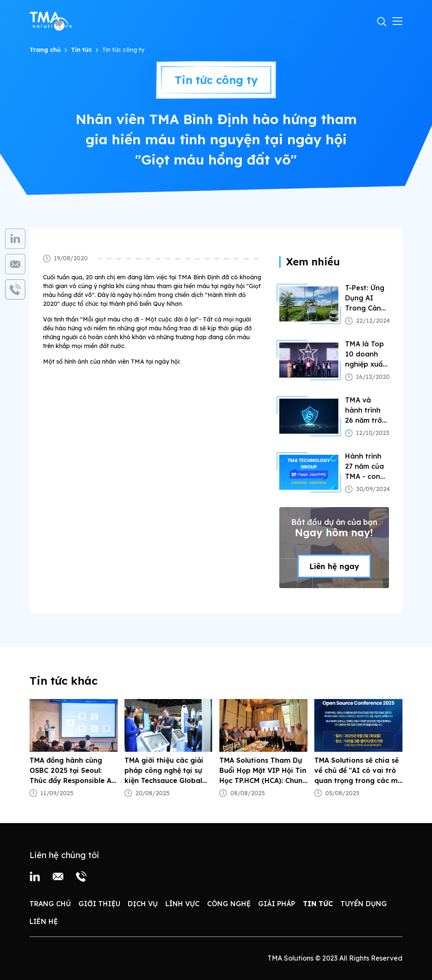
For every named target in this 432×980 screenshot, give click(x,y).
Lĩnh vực (182, 904)
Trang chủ (45, 50)
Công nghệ (229, 904)
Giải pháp (277, 904)
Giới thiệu (99, 904)
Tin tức (81, 50)
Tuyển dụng (364, 904)
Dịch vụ (143, 904)
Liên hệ (44, 921)
